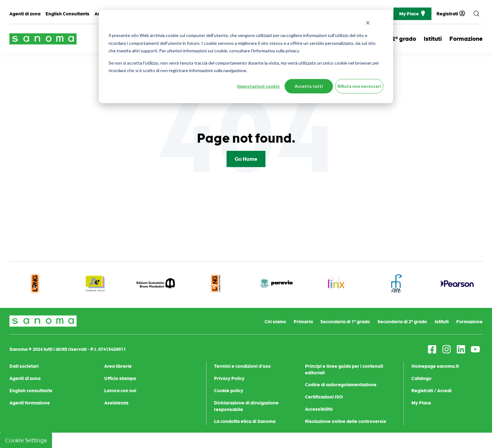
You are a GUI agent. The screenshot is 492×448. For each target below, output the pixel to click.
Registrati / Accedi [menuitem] (431, 391)
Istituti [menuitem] (442, 322)
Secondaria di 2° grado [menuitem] (402, 322)
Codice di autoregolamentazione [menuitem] (341, 385)
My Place (412, 14)
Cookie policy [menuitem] (229, 391)
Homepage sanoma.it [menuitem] (435, 366)
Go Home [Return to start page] (246, 159)
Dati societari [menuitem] (24, 366)
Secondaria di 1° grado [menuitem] (345, 322)
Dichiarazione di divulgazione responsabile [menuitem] (246, 406)
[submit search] (476, 14)
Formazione (466, 39)
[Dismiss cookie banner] (368, 24)
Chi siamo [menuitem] (275, 322)
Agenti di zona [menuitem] (25, 14)
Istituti (433, 39)
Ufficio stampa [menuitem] (120, 378)
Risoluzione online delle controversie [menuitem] (346, 421)
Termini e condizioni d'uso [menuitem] (242, 366)
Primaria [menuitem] (303, 322)
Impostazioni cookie (258, 86)
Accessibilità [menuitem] (319, 409)
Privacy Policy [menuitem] (229, 378)
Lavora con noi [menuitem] (120, 391)
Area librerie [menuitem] (118, 366)
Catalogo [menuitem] (421, 378)
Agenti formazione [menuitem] (30, 403)
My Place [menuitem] (421, 403)
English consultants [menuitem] (31, 391)
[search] (476, 14)
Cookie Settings (26, 440)
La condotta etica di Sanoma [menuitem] (245, 421)
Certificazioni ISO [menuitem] (324, 397)
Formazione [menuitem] (469, 322)
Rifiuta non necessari (359, 86)
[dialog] (246, 57)
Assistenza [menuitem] (116, 403)
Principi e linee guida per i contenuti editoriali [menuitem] (344, 369)
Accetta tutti (309, 86)
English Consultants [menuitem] (67, 14)
